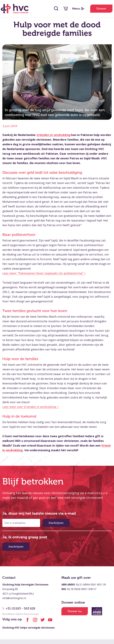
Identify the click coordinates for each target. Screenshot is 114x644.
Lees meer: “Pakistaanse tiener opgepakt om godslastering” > (44, 273)
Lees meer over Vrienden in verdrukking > (30, 407)
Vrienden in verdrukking (53, 135)
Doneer (101, 9)
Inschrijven (56, 523)
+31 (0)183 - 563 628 (19, 608)
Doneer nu (75, 611)
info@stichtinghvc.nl (14, 598)
